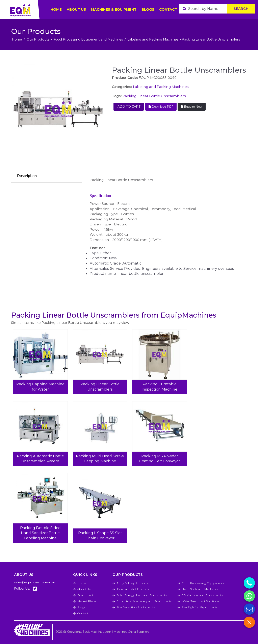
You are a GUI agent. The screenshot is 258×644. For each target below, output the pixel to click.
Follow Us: (25, 589)
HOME (56, 9)
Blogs (148, 9)
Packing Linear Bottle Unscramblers (154, 96)
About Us (84, 589)
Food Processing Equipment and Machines (88, 39)
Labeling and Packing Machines (153, 39)
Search (241, 9)
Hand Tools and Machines (200, 589)
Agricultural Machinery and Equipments (144, 601)
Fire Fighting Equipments (200, 607)
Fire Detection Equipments (136, 607)
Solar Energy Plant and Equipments (142, 595)
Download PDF (161, 107)
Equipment (85, 595)
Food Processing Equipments (203, 583)
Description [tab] (27, 176)
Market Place (86, 601)
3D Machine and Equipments (202, 595)
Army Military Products (132, 583)
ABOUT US (76, 9)
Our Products (38, 39)
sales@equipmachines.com (35, 582)
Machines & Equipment (114, 9)
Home (17, 39)
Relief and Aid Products (133, 589)
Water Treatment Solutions (200, 601)
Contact (168, 9)
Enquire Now (192, 107)
